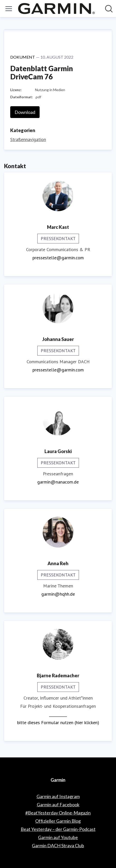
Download (25, 112)
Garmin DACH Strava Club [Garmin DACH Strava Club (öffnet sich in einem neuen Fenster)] (58, 845)
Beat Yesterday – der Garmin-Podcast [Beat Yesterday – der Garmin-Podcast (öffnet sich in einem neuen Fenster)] (58, 829)
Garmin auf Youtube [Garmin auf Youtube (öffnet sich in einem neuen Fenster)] (58, 837)
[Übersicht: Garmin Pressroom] (56, 9)
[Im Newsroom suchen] (109, 9)
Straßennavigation (28, 139)
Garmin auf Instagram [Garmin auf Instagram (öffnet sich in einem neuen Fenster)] (58, 796)
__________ (58, 714)
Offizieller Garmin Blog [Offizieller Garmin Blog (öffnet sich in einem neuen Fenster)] (58, 821)
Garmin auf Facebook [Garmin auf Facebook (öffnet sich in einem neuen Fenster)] (58, 805)
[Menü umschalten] (9, 9)
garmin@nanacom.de (58, 482)
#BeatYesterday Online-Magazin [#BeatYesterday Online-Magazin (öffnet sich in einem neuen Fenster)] (58, 813)
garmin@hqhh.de (58, 594)
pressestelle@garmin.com (58, 258)
